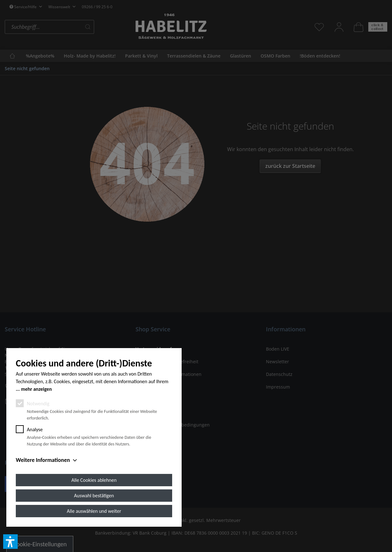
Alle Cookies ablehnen (94, 480)
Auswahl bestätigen (94, 496)
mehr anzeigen (36, 389)
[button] (10, 542)
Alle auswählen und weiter (94, 511)
